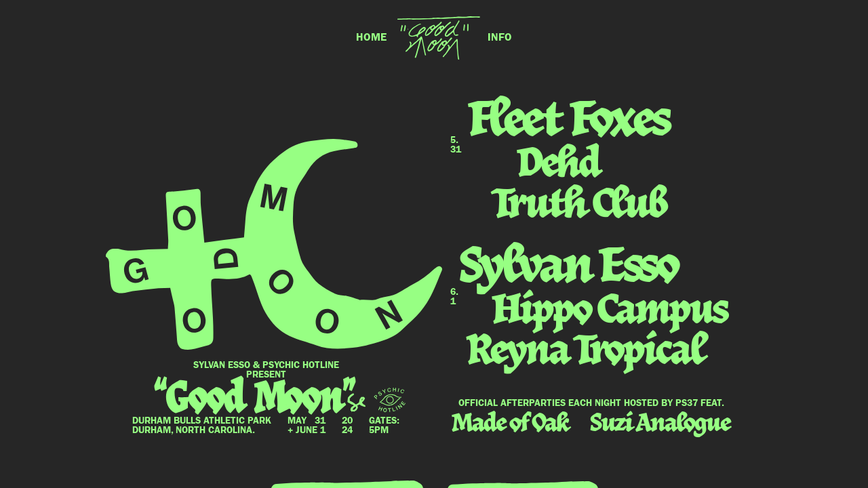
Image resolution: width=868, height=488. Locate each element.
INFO (500, 38)
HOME (371, 38)
